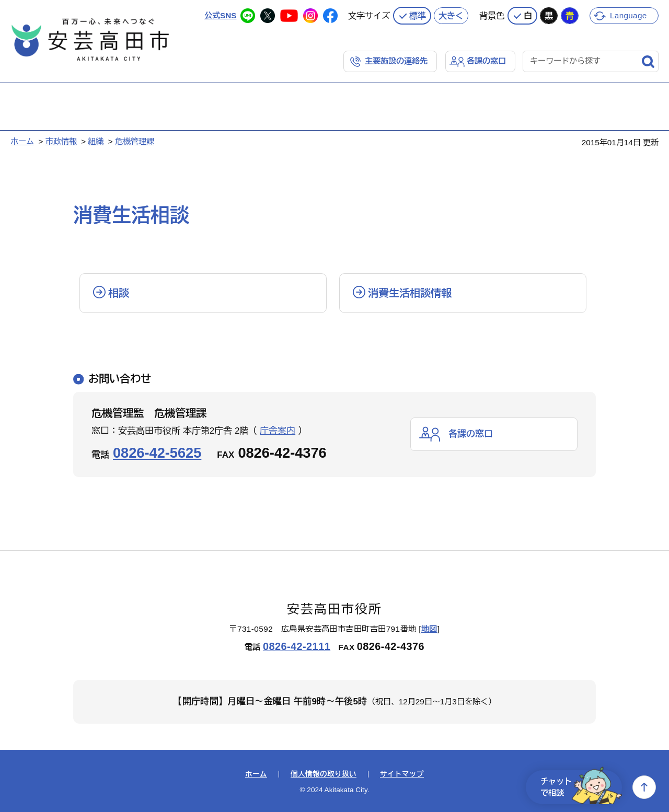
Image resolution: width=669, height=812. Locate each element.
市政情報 (61, 141)
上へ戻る (644, 787)
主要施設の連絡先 (396, 61)
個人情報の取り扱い (324, 774)
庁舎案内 (278, 431)
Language (628, 15)
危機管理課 (135, 141)
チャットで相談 (581, 787)
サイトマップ (402, 774)
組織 (96, 141)
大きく (451, 16)
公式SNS (220, 15)
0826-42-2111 (297, 646)
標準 (418, 16)
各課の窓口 (486, 61)
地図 (429, 629)
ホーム (22, 141)
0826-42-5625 (157, 453)
